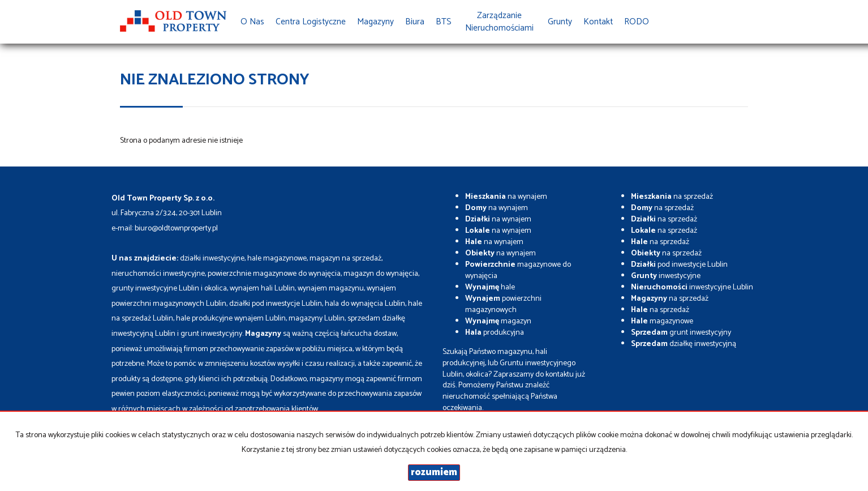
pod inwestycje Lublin (679, 265)
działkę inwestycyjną (684, 344)
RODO (637, 22)
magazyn (498, 321)
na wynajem (506, 197)
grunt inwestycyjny (681, 333)
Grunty (560, 22)
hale (490, 287)
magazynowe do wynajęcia (518, 270)
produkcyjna (495, 333)
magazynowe (662, 321)
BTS (444, 22)
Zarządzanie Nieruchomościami (499, 22)
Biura (415, 22)
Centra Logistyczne (311, 22)
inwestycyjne (666, 276)
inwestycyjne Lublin (692, 287)
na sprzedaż (672, 197)
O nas (252, 22)
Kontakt (598, 22)
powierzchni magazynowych (503, 304)
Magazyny (375, 22)
